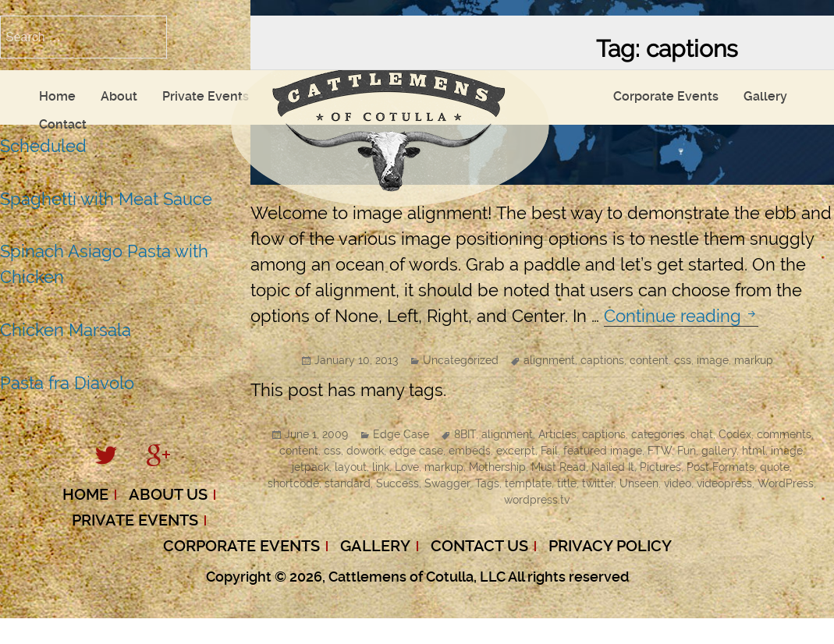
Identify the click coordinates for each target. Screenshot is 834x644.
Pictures (660, 467)
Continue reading (681, 316)
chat (702, 434)
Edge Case (401, 434)
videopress (724, 483)
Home (57, 96)
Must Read (559, 467)
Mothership (497, 467)
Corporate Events (666, 96)
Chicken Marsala (66, 330)
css (683, 360)
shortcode (293, 483)
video (678, 483)
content (649, 360)
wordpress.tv (537, 500)
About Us (168, 494)
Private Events (206, 96)
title (567, 483)
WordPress (786, 483)
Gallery (765, 96)
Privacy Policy (610, 546)
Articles (557, 434)
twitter (598, 483)
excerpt (516, 451)
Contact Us (479, 546)
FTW (660, 451)
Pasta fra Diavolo (67, 383)
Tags (487, 483)
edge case (416, 451)
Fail (549, 451)
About (119, 96)
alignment (549, 360)
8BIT (465, 434)
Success (397, 483)
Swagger (447, 483)
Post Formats (720, 467)
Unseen (639, 483)
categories (658, 434)
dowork (365, 451)
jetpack (311, 467)
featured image (603, 451)
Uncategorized (461, 360)
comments (784, 434)
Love (407, 467)
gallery (719, 451)
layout (351, 467)
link (381, 467)
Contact (63, 124)
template (528, 483)
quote (775, 467)
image (713, 360)
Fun (687, 451)
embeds (470, 451)
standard (348, 483)
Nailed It (613, 467)
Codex (735, 434)
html (754, 451)
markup (754, 360)
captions (602, 360)
